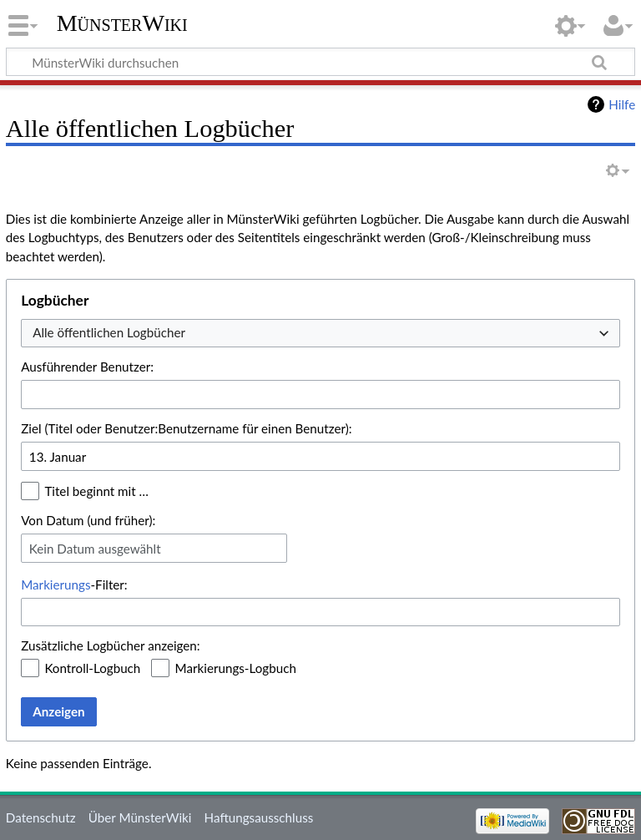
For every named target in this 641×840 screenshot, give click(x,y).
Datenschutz (41, 817)
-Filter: (74, 584)
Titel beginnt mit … (96, 491)
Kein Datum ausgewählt (95, 549)
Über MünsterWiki (140, 817)
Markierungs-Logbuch (236, 668)
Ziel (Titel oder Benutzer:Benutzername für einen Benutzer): (186, 428)
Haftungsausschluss (259, 817)
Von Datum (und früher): (88, 520)
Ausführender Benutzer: (87, 367)
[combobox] (320, 334)
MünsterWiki (122, 23)
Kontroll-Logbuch (92, 668)
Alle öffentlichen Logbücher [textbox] (109, 332)
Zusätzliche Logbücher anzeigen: (110, 645)
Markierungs (56, 584)
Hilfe (622, 104)
